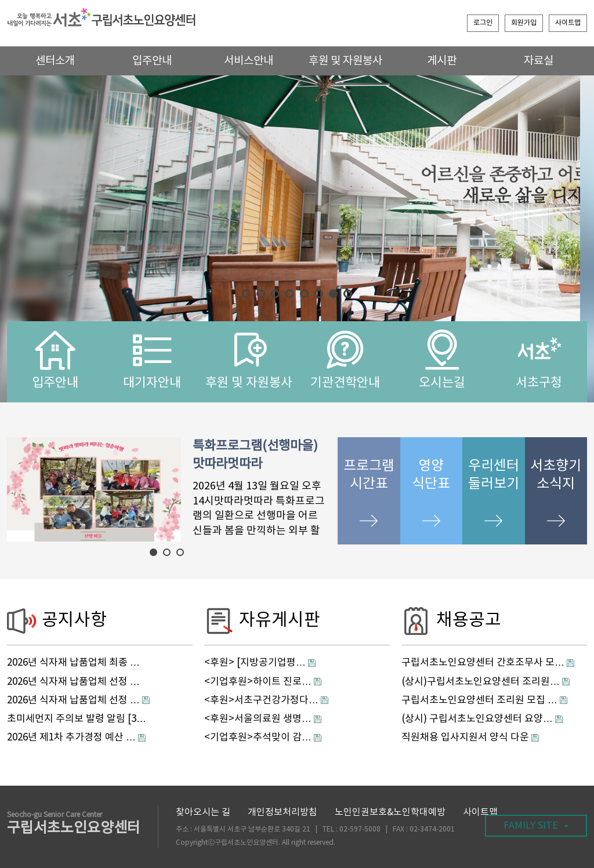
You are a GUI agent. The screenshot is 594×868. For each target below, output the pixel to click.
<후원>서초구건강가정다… (261, 700)
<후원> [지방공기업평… (255, 663)
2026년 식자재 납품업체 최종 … (73, 663)
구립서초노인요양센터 (74, 824)
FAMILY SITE (536, 826)
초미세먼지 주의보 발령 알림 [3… (77, 719)
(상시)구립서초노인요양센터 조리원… (481, 682)
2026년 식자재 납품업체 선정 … (73, 682)
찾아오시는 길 (203, 812)
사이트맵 (568, 23)
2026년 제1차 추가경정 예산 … (71, 738)
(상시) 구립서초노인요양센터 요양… (477, 719)
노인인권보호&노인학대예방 (390, 812)
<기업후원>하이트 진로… (258, 682)
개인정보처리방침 (282, 812)
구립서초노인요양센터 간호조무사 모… (483, 663)
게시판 (442, 61)
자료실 (539, 61)
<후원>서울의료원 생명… (258, 719)
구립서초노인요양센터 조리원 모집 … (479, 700)
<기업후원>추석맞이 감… (258, 738)
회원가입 (524, 23)
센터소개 (55, 61)
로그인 (483, 23)
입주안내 (152, 61)
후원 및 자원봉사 (345, 61)
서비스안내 (249, 61)
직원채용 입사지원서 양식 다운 (465, 738)
